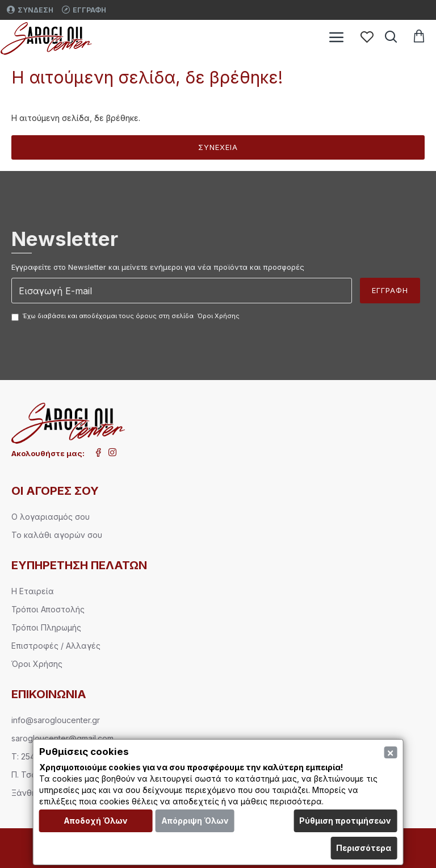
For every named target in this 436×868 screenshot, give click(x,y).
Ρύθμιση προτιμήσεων (345, 821)
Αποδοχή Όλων (96, 821)
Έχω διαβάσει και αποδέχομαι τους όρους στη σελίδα (126, 316)
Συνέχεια (218, 147)
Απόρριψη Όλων (195, 821)
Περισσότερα (364, 848)
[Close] (390, 752)
